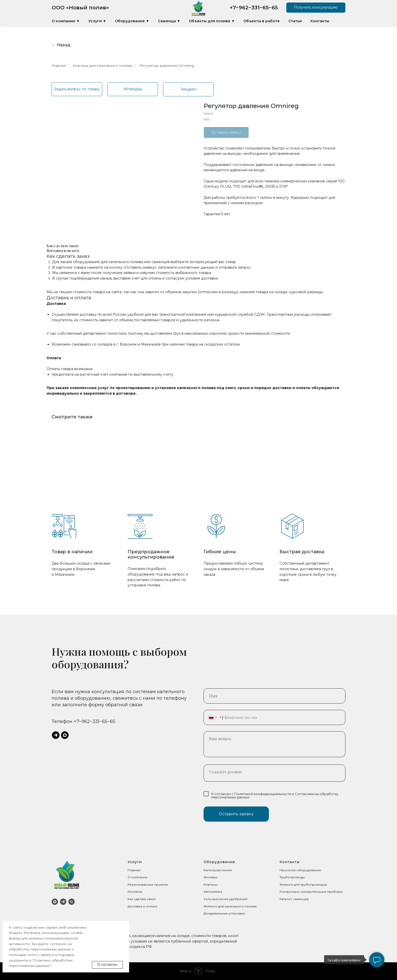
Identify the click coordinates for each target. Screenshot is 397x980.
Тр (282, 877)
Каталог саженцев (294, 899)
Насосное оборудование (300, 870)
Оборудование (219, 862)
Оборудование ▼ (132, 21)
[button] (316, 8)
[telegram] (56, 735)
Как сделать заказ (142, 899)
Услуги (135, 862)
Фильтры (211, 877)
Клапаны (211, 885)
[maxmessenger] (65, 735)
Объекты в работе (262, 21)
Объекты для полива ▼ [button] (212, 21)
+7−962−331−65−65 (254, 8)
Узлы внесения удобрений (225, 899)
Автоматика (213, 892)
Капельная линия (218, 870)
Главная (59, 66)
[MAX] (55, 902)
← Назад (61, 45)
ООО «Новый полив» (80, 8)
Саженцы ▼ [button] (169, 21)
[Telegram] (63, 902)
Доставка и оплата (142, 906)
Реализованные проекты (148, 885)
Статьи (295, 21)
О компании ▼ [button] (66, 21)
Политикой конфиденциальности (263, 794)
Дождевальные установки (224, 913)
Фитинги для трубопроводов (303, 885)
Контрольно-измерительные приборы (311, 892)
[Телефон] (72, 902)
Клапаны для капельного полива (102, 66)
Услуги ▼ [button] (97, 21)
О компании (137, 877)
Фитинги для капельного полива (230, 906)
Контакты (320, 21)
